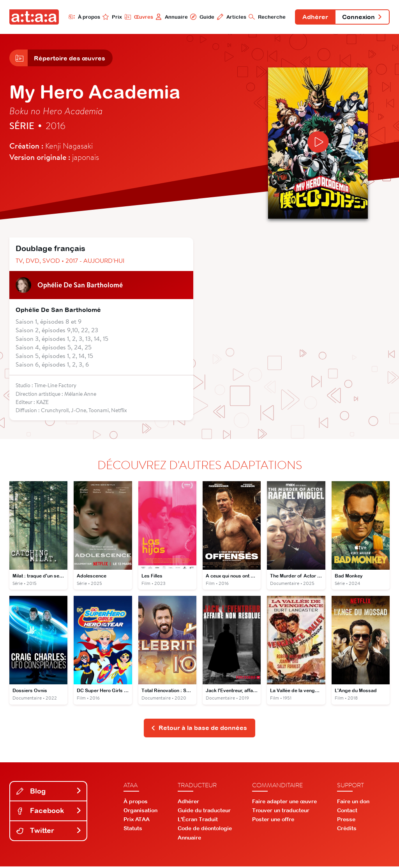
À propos (82, 17)
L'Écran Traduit (198, 821)
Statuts (133, 830)
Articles (229, 17)
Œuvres (136, 17)
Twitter (49, 832)
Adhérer (314, 17)
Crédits (347, 830)
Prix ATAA (137, 821)
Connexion (362, 17)
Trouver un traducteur (281, 812)
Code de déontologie (205, 830)
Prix (110, 17)
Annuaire (169, 17)
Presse (346, 821)
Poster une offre (273, 821)
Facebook (49, 812)
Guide (200, 17)
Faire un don (353, 803)
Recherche (265, 17)
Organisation (140, 812)
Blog (49, 793)
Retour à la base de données (199, 729)
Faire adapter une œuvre (284, 803)
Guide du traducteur (204, 812)
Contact (347, 812)
